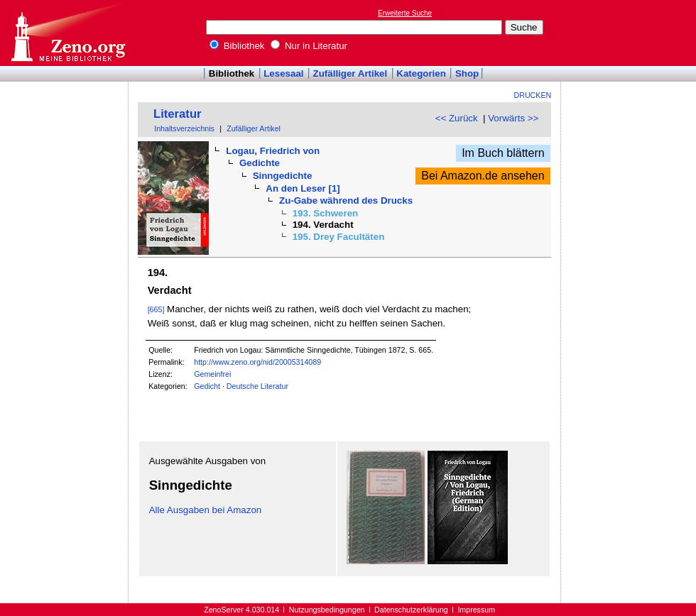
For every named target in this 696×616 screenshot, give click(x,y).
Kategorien (421, 73)
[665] (156, 309)
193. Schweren (326, 213)
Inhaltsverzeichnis (184, 128)
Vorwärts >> (513, 118)
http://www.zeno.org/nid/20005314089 (257, 362)
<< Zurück (457, 118)
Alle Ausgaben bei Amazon (206, 510)
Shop (467, 73)
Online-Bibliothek (67, 33)
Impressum (476, 610)
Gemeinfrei (212, 374)
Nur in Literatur (309, 46)
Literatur (178, 114)
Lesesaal (283, 73)
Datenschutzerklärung (411, 610)
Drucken (533, 95)
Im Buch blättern (503, 153)
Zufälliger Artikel (350, 73)
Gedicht (207, 386)
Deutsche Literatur (257, 386)
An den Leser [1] (303, 188)
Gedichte (260, 163)
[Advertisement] (631, 33)
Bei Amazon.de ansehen (483, 176)
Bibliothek (237, 46)
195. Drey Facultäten (339, 237)
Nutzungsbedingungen (327, 610)
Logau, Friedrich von (273, 151)
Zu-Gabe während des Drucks (346, 200)
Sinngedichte (283, 176)
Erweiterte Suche (405, 13)
